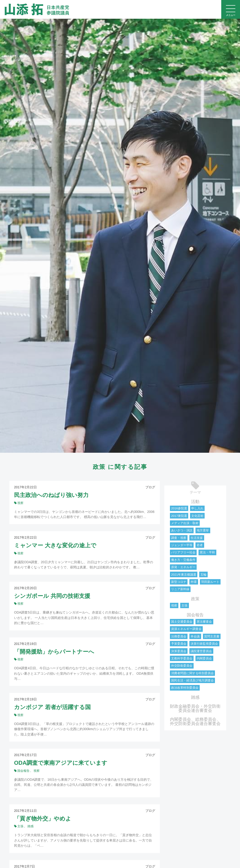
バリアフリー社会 (183, 552)
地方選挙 (203, 530)
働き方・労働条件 (183, 560)
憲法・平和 (207, 552)
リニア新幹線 (180, 589)
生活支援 (197, 538)
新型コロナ (179, 582)
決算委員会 (179, 651)
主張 (184, 605)
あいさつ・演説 (182, 530)
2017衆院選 (179, 516)
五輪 (203, 575)
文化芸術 (197, 516)
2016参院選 (179, 508)
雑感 (195, 697)
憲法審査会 (204, 622)
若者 (200, 545)
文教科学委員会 (182, 658)
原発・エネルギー (183, 567)
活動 (195, 502)
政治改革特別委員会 (185, 688)
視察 (174, 605)
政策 (195, 599)
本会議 (195, 636)
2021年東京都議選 (184, 575)
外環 (194, 582)
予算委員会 (179, 644)
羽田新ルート (210, 582)
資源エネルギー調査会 (186, 629)
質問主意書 (212, 636)
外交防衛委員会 (182, 666)
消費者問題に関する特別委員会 (192, 673)
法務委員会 (179, 636)
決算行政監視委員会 (204, 644)
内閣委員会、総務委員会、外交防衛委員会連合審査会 (195, 721)
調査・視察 (179, 538)
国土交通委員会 (182, 622)
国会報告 (195, 615)
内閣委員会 (204, 658)
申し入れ (197, 508)
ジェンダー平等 (182, 545)
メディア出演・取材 (185, 523)
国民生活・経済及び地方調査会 (192, 680)
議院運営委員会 (201, 651)
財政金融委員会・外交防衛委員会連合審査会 (195, 708)
